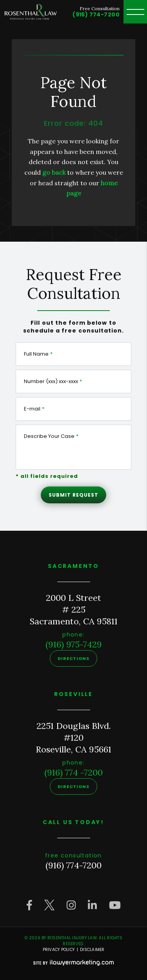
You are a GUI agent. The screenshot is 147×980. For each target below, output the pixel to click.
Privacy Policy (59, 950)
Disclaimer (92, 950)
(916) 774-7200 (96, 14)
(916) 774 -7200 (73, 772)
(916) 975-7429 (74, 644)
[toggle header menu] (135, 12)
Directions (73, 658)
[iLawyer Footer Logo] (73, 963)
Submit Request (73, 495)
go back (54, 172)
